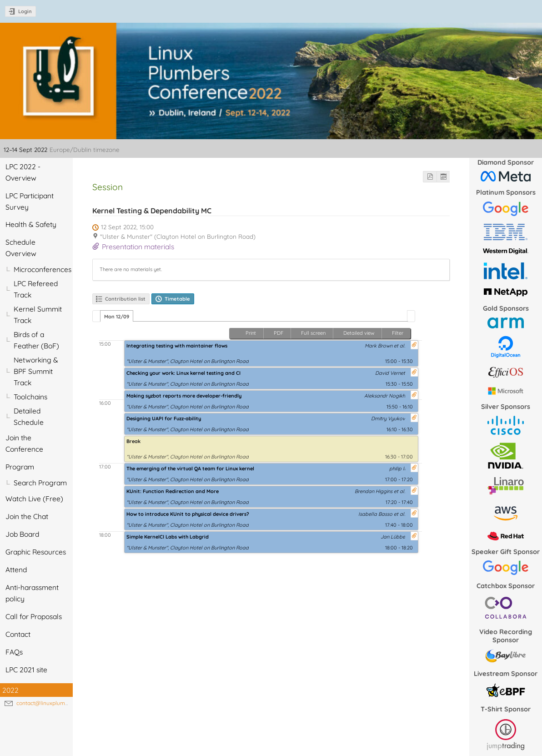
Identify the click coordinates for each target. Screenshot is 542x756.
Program (20, 467)
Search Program (40, 483)
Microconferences (43, 269)
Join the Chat (27, 516)
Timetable (177, 299)
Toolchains (30, 397)
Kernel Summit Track (38, 315)
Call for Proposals (34, 616)
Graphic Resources (36, 552)
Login (25, 11)
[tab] (117, 316)
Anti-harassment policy (32, 593)
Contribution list (125, 299)
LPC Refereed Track (36, 289)
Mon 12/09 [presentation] (117, 317)
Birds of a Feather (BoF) (36, 340)
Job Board (22, 534)
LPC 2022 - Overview (23, 172)
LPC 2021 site (26, 670)
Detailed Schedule (29, 416)
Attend (16, 570)
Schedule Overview (21, 248)
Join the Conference (24, 443)
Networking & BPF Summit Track (36, 371)
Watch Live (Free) (34, 499)
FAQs (14, 652)
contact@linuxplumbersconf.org (57, 703)
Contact (18, 634)
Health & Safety (31, 224)
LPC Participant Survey (30, 201)
